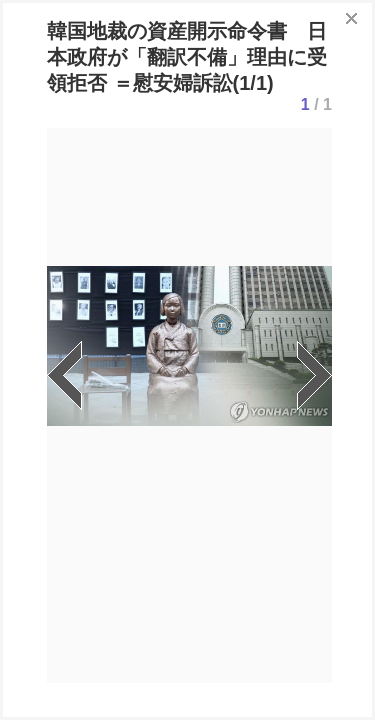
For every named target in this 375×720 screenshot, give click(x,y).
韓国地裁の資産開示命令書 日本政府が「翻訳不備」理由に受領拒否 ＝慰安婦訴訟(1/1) (187, 57)
